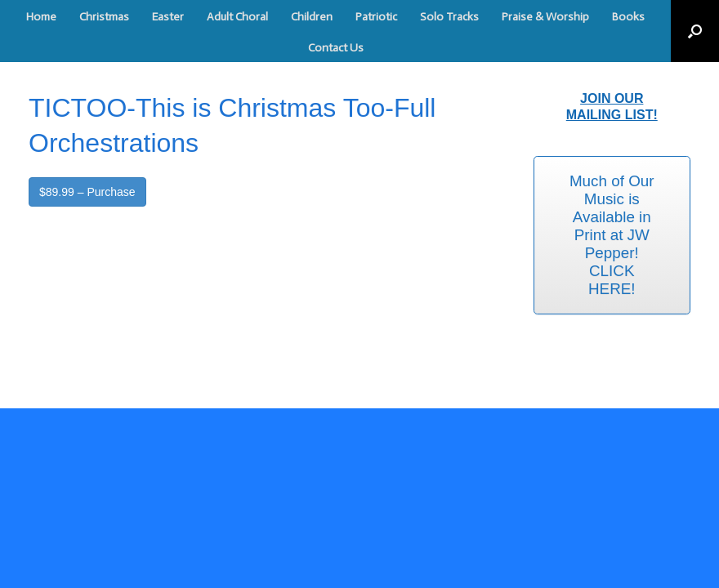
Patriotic (376, 17)
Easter (168, 17)
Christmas (104, 17)
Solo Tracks (449, 17)
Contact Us (336, 48)
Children (312, 17)
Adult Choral (237, 17)
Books (628, 17)
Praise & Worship (545, 17)
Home (41, 17)
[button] (695, 31)
